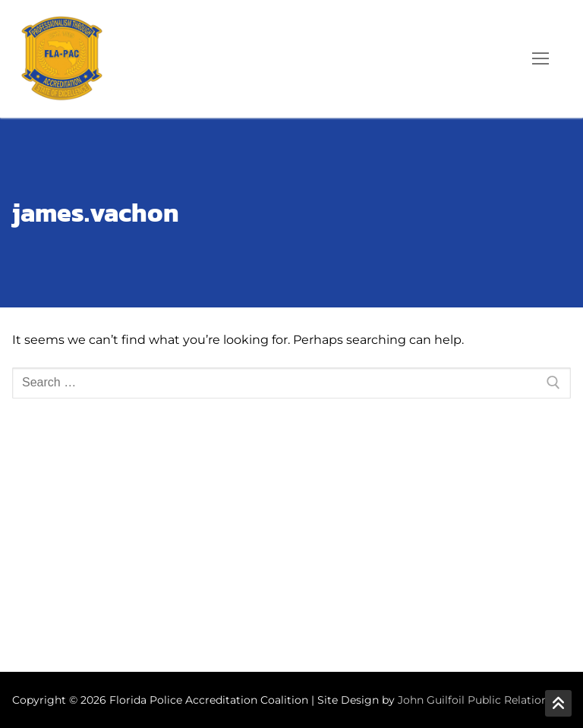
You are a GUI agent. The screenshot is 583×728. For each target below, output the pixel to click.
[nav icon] (540, 59)
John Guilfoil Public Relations (476, 700)
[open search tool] (497, 58)
